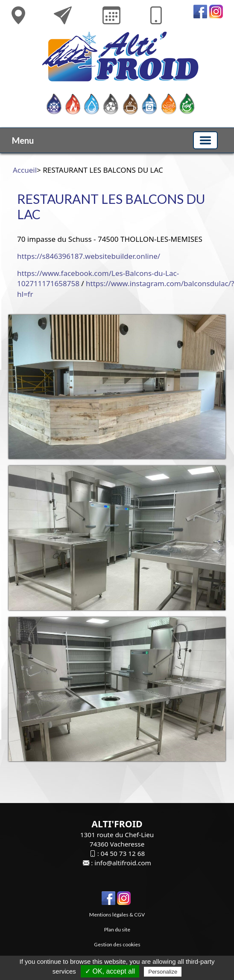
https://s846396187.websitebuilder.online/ (89, 256)
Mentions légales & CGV (117, 915)
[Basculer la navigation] (205, 140)
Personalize (163, 972)
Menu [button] (23, 140)
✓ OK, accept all (110, 971)
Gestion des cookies (117, 944)
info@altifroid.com (123, 863)
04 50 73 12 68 (123, 853)
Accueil (25, 170)
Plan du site (117, 929)
